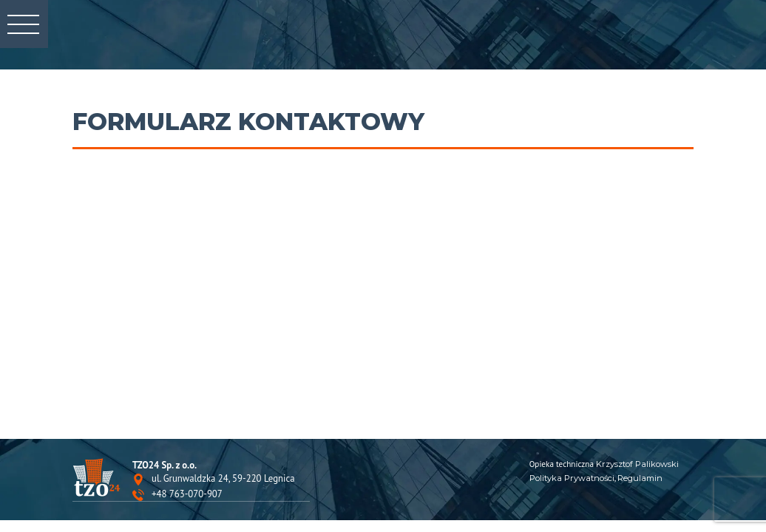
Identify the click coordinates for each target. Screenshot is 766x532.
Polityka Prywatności (572, 478)
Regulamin (640, 478)
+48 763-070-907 (187, 495)
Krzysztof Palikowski (637, 464)
